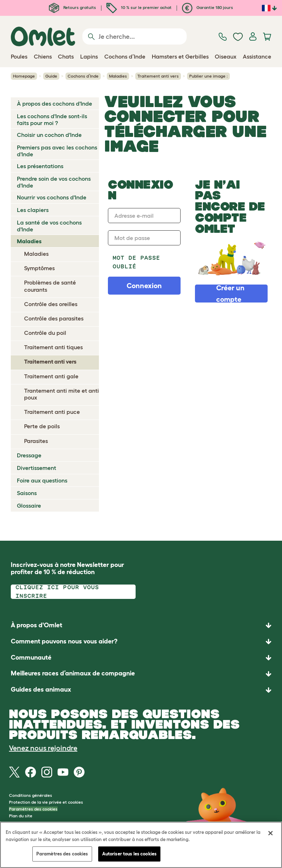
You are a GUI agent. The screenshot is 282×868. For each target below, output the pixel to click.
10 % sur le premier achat (139, 7)
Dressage (29, 455)
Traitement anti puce (52, 412)
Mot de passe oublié (136, 262)
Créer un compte (230, 294)
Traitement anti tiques (53, 347)
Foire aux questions (42, 480)
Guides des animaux (41, 689)
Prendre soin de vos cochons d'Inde (54, 182)
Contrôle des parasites (54, 318)
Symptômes (39, 268)
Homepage (24, 76)
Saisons (27, 493)
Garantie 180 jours (208, 7)
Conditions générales (31, 795)
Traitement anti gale (51, 376)
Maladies (118, 76)
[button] (141, 690)
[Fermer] (270, 833)
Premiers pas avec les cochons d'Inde (57, 151)
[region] (141, 845)
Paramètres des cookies (33, 809)
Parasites (36, 441)
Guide (51, 76)
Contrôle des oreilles (51, 304)
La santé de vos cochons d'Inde (49, 226)
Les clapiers (33, 210)
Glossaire (29, 505)
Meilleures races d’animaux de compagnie (73, 673)
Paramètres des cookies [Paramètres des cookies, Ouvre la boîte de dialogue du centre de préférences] (62, 854)
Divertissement (37, 468)
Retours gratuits (72, 7)
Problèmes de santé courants (50, 286)
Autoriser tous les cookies (129, 854)
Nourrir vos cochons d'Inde (52, 197)
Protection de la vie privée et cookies (46, 802)
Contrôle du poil (45, 333)
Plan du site (21, 816)
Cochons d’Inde (83, 76)
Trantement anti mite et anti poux (62, 394)
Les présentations (40, 166)
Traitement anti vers (158, 76)
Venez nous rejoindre (43, 748)
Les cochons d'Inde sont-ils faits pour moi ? (52, 119)
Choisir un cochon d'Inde (49, 135)
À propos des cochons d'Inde (54, 103)
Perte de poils (42, 426)
